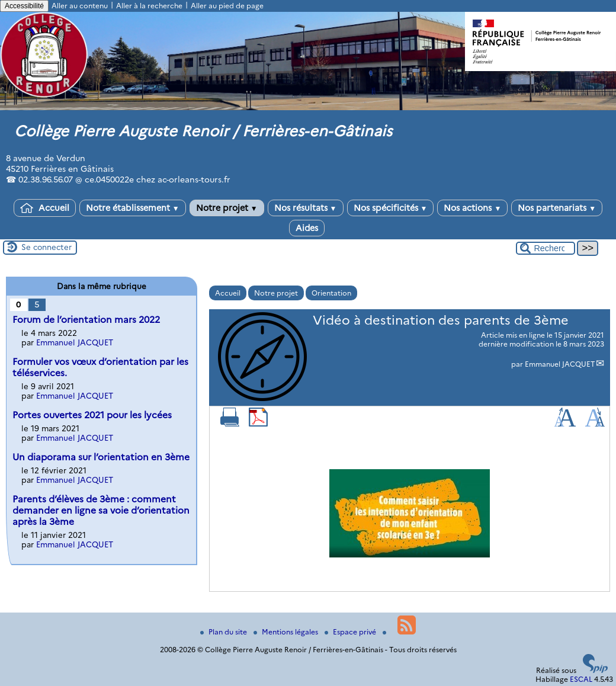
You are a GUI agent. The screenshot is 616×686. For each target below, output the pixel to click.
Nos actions (472, 208)
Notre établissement (133, 208)
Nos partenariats (557, 208)
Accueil (45, 208)
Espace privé (351, 632)
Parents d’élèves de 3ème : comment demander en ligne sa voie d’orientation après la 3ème (101, 510)
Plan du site (224, 632)
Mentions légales (287, 632)
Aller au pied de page (227, 6)
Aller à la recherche (149, 6)
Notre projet (227, 208)
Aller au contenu (80, 6)
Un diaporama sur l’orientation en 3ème (101, 457)
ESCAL (581, 679)
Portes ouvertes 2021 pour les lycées (92, 415)
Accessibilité (24, 6)
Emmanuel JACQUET (560, 364)
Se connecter (46, 247)
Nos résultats (306, 208)
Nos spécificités (391, 208)
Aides (307, 228)
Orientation (331, 293)
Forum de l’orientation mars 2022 (86, 320)
